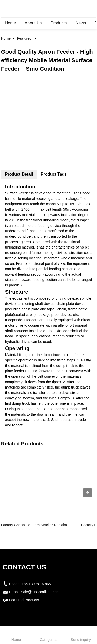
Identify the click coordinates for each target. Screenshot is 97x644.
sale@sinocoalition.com (40, 592)
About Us (33, 23)
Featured (24, 38)
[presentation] (87, 493)
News (81, 23)
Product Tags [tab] (54, 174)
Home (10, 23)
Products (59, 23)
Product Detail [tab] (19, 174)
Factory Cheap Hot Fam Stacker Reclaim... (36, 525)
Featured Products (24, 600)
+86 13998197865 (36, 584)
